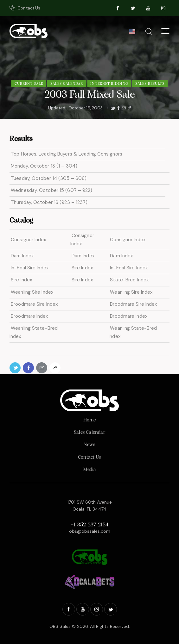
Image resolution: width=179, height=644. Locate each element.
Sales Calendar (67, 84)
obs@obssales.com (90, 531)
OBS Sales (60, 626)
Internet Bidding (109, 84)
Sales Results (150, 84)
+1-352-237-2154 (89, 525)
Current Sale (29, 84)
